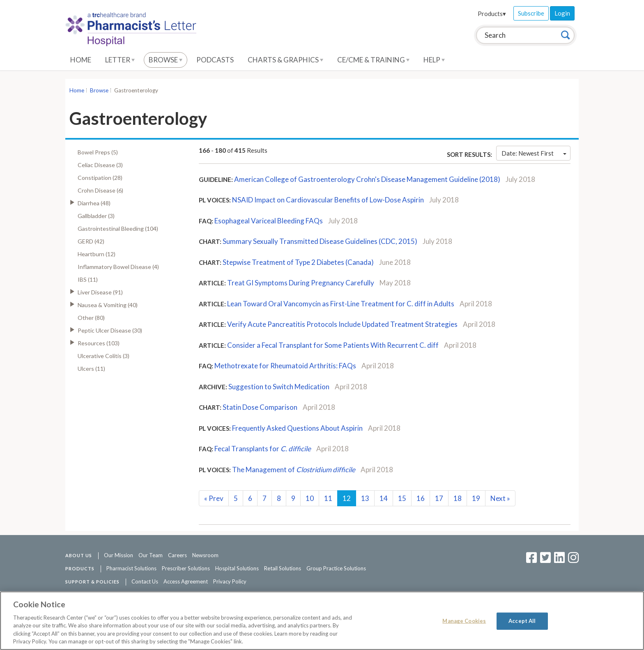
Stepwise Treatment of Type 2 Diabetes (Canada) (298, 262)
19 (476, 498)
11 (328, 498)
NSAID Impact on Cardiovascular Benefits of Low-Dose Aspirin (328, 200)
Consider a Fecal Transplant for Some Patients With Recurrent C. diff (333, 345)
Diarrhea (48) (94, 203)
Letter (120, 60)
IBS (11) (88, 279)
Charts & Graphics (285, 60)
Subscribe (531, 13)
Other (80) (91, 318)
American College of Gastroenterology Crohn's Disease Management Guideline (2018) (367, 179)
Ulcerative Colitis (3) (103, 356)
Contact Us (145, 581)
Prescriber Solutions (186, 568)
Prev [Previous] (214, 498)
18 (458, 498)
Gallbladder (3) (96, 216)
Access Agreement (186, 581)
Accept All (522, 621)
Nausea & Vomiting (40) (108, 305)
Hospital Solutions (237, 568)
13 (365, 498)
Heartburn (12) (97, 254)
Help (434, 60)
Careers (177, 555)
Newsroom (205, 555)
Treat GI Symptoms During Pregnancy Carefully (301, 283)
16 (421, 498)
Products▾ (492, 14)
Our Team (151, 555)
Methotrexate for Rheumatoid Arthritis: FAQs (285, 366)
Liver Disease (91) (100, 292)
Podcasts (215, 60)
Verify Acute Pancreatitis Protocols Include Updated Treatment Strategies (342, 324)
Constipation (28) (100, 178)
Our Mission (118, 555)
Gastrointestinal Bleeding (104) (118, 229)
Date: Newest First (534, 153)
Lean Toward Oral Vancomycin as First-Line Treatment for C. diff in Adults (341, 304)
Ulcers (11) (91, 369)
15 (402, 498)
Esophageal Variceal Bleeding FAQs (269, 221)
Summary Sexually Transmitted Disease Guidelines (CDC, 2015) (320, 241)
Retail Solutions (283, 568)
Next (500, 498)
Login (562, 13)
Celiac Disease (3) (100, 165)
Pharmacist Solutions (131, 568)
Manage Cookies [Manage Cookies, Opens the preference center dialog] (464, 621)
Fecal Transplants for (263, 449)
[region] (322, 621)
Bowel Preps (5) (98, 152)
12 (347, 498)
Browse (166, 60)
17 (439, 498)
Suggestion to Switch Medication (279, 387)
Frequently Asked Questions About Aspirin (297, 428)
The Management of (294, 470)
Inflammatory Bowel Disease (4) (118, 267)
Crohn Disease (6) (100, 190)
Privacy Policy (230, 581)
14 (384, 498)
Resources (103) (99, 343)
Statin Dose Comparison (260, 407)
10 (310, 498)
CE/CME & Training (373, 60)
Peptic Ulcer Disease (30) (110, 330)
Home (81, 60)
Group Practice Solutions (336, 568)
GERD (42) (91, 241)
